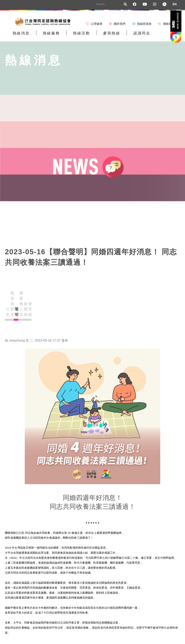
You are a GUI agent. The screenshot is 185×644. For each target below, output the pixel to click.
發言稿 (127, 302)
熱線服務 (45, 35)
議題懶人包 (83, 299)
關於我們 (120, 24)
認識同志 (122, 35)
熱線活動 (71, 35)
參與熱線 (96, 35)
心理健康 (96, 24)
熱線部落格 (144, 24)
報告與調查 (38, 299)
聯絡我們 (169, 24)
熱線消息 (19, 35)
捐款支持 (176, 21)
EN (175, 4)
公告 (16, 302)
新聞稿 (105, 302)
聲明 (60, 302)
